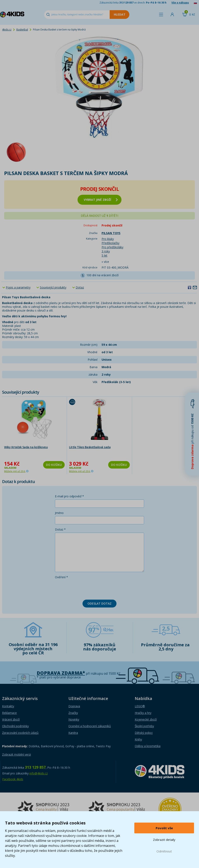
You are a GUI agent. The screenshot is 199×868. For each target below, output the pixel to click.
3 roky (106, 251)
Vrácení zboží (11, 719)
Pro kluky (108, 239)
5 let (104, 255)
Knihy (138, 739)
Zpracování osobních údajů (20, 733)
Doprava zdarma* (61, 673)
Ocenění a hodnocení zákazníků (90, 726)
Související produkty (53, 287)
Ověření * (61, 577)
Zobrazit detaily (164, 840)
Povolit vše (164, 828)
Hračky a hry (143, 713)
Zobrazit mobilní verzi (16, 754)
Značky (73, 713)
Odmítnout (164, 851)
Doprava (74, 706)
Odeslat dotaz (99, 603)
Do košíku (54, 465)
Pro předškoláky (112, 247)
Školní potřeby (144, 726)
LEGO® (140, 706)
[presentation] (86, 588)
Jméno (59, 513)
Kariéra (73, 733)
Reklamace (9, 713)
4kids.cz (7, 30)
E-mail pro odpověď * (69, 496)
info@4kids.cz (39, 773)
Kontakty (8, 706)
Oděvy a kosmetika (148, 746)
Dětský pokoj (144, 733)
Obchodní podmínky (15, 726)
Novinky (74, 719)
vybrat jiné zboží (101, 200)
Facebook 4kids (13, 779)
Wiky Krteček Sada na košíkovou (26, 447)
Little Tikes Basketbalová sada (90, 447)
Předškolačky (110, 243)
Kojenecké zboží (146, 719)
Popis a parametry (18, 287)
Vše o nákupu (180, 3)
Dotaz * (60, 529)
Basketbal (22, 30)
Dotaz (80, 287)
